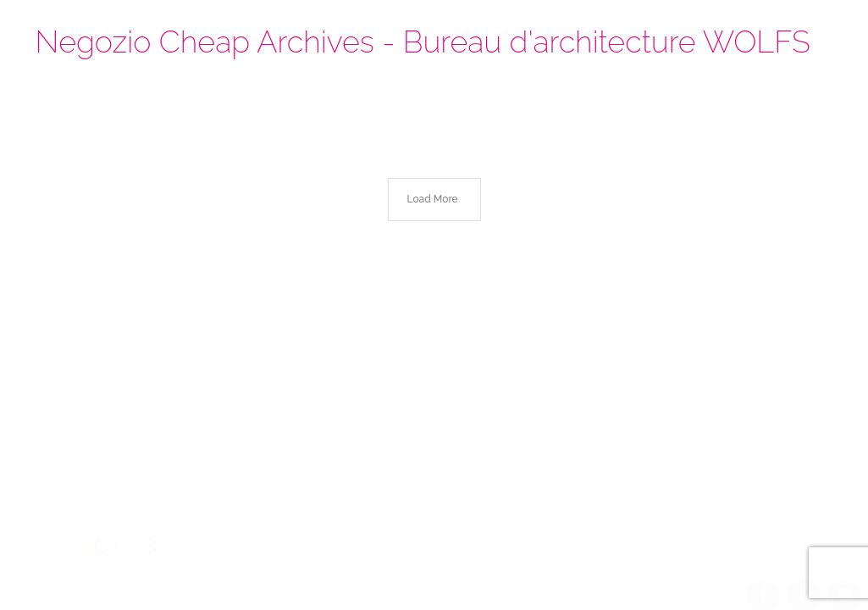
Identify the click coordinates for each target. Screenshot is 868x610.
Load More (433, 199)
